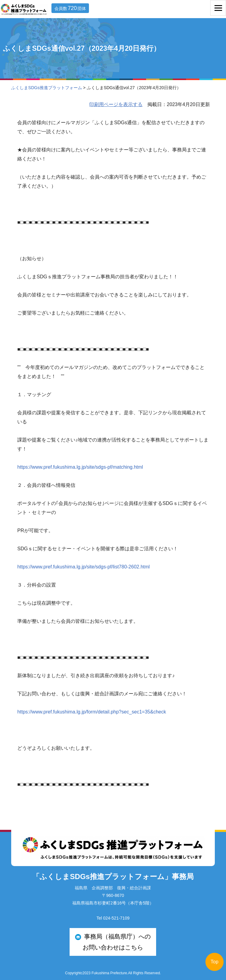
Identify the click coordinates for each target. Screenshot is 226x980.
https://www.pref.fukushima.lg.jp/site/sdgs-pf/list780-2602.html (84, 567)
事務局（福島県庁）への (113, 943)
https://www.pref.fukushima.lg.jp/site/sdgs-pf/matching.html (80, 467)
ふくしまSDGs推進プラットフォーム (46, 88)
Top (215, 962)
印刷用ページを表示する (116, 104)
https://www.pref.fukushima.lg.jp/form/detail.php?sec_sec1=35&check (92, 712)
